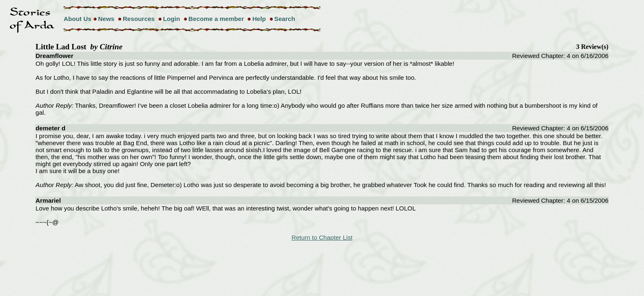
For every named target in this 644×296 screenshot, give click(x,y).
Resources (139, 19)
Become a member (216, 19)
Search (285, 19)
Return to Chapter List (322, 237)
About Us (78, 19)
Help (259, 19)
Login (171, 19)
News (106, 19)
